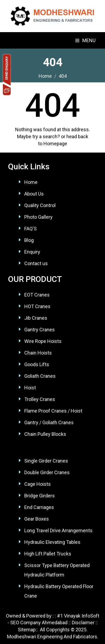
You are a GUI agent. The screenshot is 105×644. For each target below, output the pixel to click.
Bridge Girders (40, 496)
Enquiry (32, 252)
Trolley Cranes (40, 399)
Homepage (55, 144)
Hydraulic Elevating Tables (52, 542)
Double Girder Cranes (47, 472)
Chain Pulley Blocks (45, 434)
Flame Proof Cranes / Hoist (53, 411)
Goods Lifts (37, 364)
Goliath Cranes (40, 376)
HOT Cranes (37, 306)
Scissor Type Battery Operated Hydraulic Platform (57, 570)
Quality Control (40, 205)
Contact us (36, 263)
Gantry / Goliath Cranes (49, 422)
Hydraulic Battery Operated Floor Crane (59, 591)
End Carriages (39, 507)
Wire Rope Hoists (43, 341)
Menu (85, 40)
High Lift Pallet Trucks (48, 554)
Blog (29, 240)
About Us (34, 194)
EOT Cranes (37, 295)
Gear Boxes (37, 519)
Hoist (30, 388)
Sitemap (27, 630)
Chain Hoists (38, 353)
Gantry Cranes (40, 330)
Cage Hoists (38, 484)
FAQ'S (31, 229)
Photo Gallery (38, 217)
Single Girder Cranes (46, 461)
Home (31, 182)
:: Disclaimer (81, 623)
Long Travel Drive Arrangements (58, 530)
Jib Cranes (36, 318)
